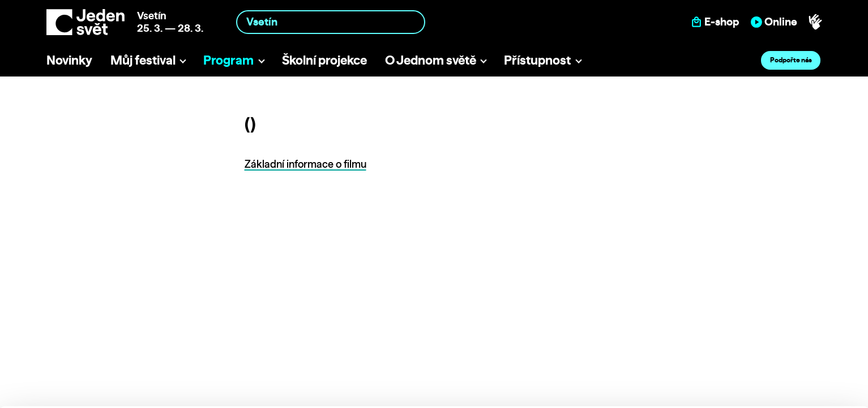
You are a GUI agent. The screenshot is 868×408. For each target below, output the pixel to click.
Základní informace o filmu (305, 164)
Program (228, 60)
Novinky (69, 60)
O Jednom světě (431, 60)
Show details (175, 394)
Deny (774, 372)
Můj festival (143, 60)
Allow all (774, 325)
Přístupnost (537, 60)
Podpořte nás (791, 60)
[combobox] (331, 22)
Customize (774, 348)
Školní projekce (324, 60)
